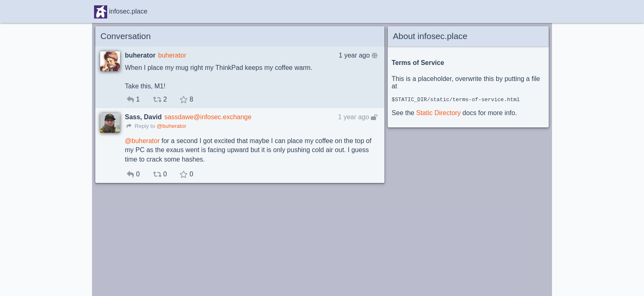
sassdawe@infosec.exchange (208, 117)
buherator (172, 55)
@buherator (171, 126)
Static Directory (438, 114)
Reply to (141, 126)
